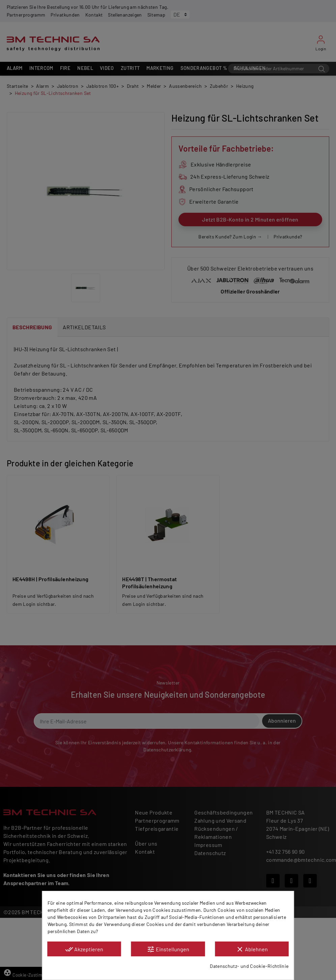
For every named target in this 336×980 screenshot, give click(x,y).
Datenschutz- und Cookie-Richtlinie (249, 966)
